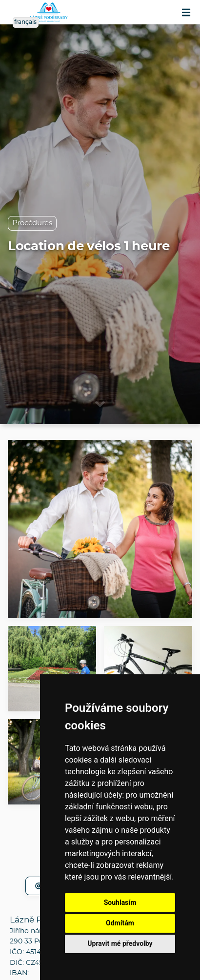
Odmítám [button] (120, 923)
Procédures (32, 223)
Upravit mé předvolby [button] (120, 943)
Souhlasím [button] (120, 902)
